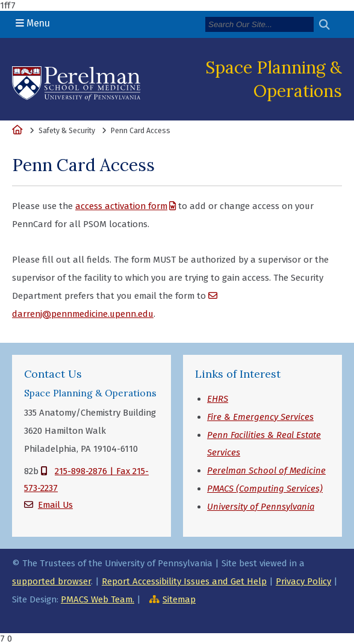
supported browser (51, 581)
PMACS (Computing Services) (265, 489)
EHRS (218, 399)
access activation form (121, 206)
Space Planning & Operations (274, 79)
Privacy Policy (303, 581)
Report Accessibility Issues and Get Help (184, 581)
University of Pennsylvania (261, 507)
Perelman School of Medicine (266, 470)
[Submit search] (329, 25)
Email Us (55, 505)
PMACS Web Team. (98, 599)
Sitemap (179, 599)
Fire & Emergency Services (260, 417)
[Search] (259, 24)
